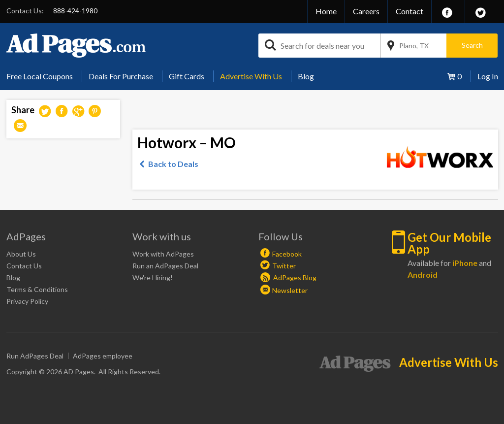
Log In (488, 76)
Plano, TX (414, 46)
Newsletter (290, 290)
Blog (306, 76)
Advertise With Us (251, 76)
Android (423, 275)
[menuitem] (43, 76)
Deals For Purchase (121, 76)
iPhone (465, 263)
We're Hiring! (153, 277)
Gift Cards (187, 76)
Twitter (284, 266)
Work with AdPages (163, 254)
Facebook (287, 254)
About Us (21, 254)
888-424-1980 (75, 11)
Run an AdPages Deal (165, 266)
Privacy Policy (27, 301)
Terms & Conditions (37, 289)
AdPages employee (103, 356)
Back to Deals (173, 164)
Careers (366, 11)
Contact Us (24, 266)
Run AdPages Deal (35, 356)
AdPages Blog (288, 277)
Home (326, 11)
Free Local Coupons (40, 76)
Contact (409, 11)
